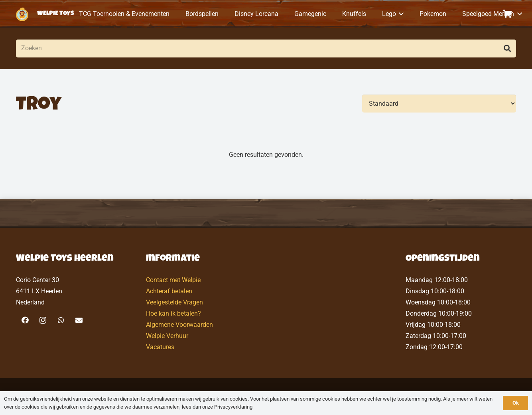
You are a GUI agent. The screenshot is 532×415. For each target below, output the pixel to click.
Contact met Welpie (173, 280)
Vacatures (160, 347)
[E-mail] (79, 320)
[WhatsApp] (61, 320)
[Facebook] (25, 320)
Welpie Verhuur (167, 336)
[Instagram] (43, 320)
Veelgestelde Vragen (174, 302)
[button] (400, 14)
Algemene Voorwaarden (179, 325)
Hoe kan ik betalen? (173, 313)
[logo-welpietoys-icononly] (22, 14)
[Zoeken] (266, 48)
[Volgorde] (439, 104)
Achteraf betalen (169, 291)
